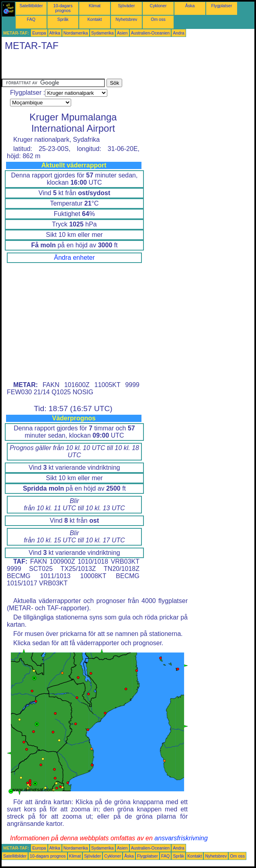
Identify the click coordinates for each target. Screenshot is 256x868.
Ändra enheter (74, 258)
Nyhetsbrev (127, 19)
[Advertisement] (96, 67)
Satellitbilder (31, 6)
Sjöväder (126, 6)
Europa (39, 33)
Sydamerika (102, 33)
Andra (178, 33)
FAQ (31, 19)
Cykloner (158, 6)
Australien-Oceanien (151, 33)
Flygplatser (221, 6)
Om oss (158, 19)
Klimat (95, 6)
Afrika (55, 33)
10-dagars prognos (63, 8)
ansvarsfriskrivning (181, 838)
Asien (122, 33)
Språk (63, 19)
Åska (190, 6)
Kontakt (94, 19)
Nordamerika (76, 33)
